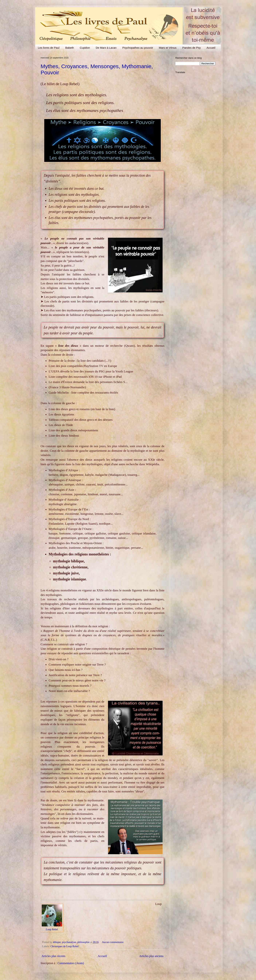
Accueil (211, 48)
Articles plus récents (53, 956)
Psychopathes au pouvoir (138, 48)
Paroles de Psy (191, 48)
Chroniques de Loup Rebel (65, 946)
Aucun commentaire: (113, 942)
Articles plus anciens (151, 956)
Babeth (70, 48)
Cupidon (85, 48)
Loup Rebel (52, 929)
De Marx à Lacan (106, 48)
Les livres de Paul (49, 48)
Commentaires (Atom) (71, 963)
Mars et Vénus (168, 48)
